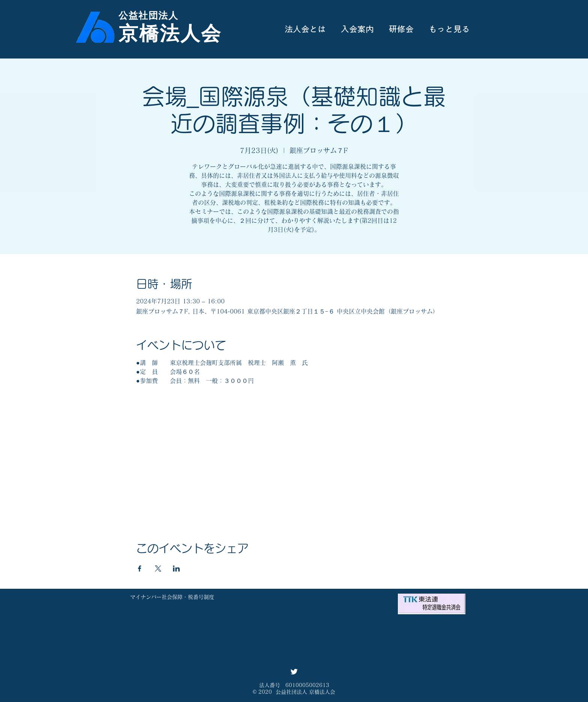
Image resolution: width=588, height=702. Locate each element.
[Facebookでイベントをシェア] (140, 568)
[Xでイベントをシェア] (158, 568)
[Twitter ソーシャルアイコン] (294, 672)
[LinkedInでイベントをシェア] (176, 568)
